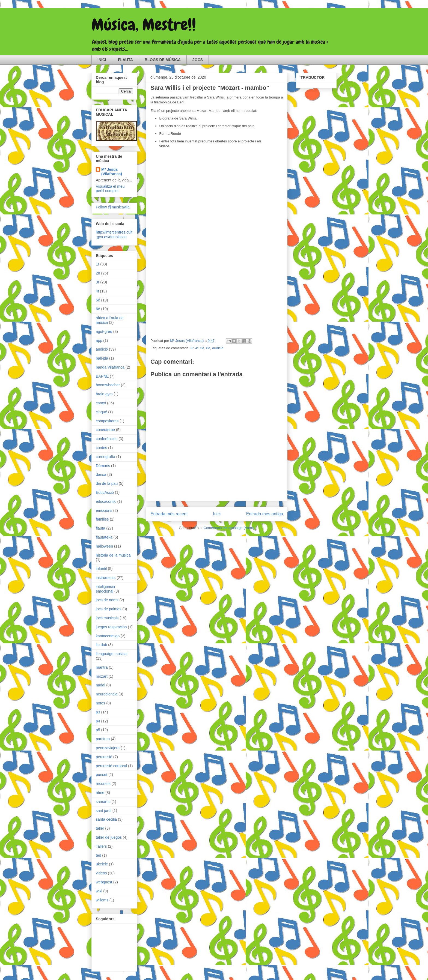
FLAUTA (125, 60)
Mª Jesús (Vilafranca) (112, 172)
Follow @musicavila (113, 207)
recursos (103, 784)
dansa (101, 474)
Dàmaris (103, 466)
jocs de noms (107, 600)
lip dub (101, 645)
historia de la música (113, 555)
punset (102, 775)
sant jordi (104, 811)
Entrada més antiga (265, 514)
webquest (104, 882)
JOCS (198, 60)
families (102, 519)
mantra (102, 667)
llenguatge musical (112, 654)
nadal (100, 685)
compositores (107, 421)
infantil (101, 569)
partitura (103, 739)
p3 (98, 712)
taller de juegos (109, 837)
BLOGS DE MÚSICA (163, 60)
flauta (100, 528)
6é (208, 348)
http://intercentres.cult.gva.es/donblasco (114, 234)
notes (100, 703)
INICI (102, 60)
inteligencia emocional (105, 589)
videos (101, 873)
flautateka (104, 537)
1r (97, 264)
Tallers (101, 846)
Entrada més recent (169, 514)
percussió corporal (111, 766)
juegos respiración (111, 627)
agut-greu (104, 331)
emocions (104, 510)
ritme (100, 793)
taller (100, 828)
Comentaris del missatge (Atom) (229, 528)
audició (218, 348)
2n (98, 273)
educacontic (106, 501)
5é (202, 348)
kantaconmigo (108, 636)
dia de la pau (107, 483)
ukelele (102, 864)
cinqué (101, 412)
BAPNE (102, 376)
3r (192, 348)
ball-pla (102, 358)
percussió (104, 757)
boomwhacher (108, 385)
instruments (106, 578)
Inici (217, 514)
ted (98, 855)
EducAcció (105, 492)
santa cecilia (106, 819)
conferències (107, 439)
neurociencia (107, 694)
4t (197, 348)
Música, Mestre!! (144, 25)
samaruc (103, 802)
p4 (98, 721)
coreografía (105, 457)
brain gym (104, 394)
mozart (102, 676)
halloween (104, 546)
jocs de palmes (109, 609)
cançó (101, 403)
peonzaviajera (108, 748)
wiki (99, 891)
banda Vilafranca (110, 367)
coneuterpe (105, 430)
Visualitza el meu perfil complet (110, 189)
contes (101, 448)
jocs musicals (107, 618)
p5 (98, 730)
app (99, 340)
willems (102, 900)
